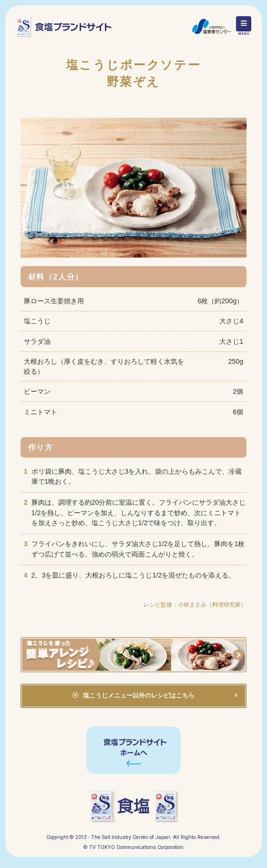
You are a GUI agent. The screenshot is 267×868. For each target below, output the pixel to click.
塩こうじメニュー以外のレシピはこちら (139, 696)
